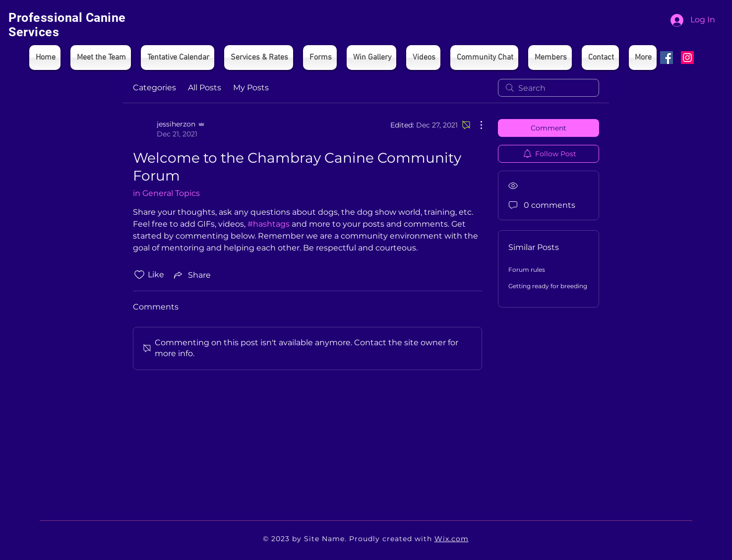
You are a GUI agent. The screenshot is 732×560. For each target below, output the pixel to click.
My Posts (251, 88)
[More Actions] (476, 125)
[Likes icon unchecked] (139, 275)
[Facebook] (667, 58)
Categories (154, 88)
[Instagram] (687, 58)
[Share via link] (191, 275)
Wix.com (452, 539)
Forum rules (527, 270)
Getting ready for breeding (548, 286)
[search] (549, 88)
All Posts (205, 88)
